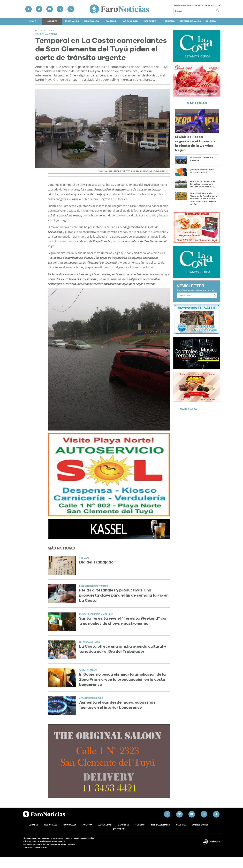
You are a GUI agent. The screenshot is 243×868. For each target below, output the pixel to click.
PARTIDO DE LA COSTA (136, 171)
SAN (106, 171)
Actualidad (130, 21)
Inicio (33, 21)
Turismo (170, 21)
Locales (52, 21)
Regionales (72, 21)
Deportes (150, 21)
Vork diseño (189, 409)
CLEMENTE (114, 171)
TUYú (122, 171)
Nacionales (91, 21)
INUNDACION (164, 171)
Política (111, 21)
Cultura (211, 21)
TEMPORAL (152, 171)
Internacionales (190, 21)
